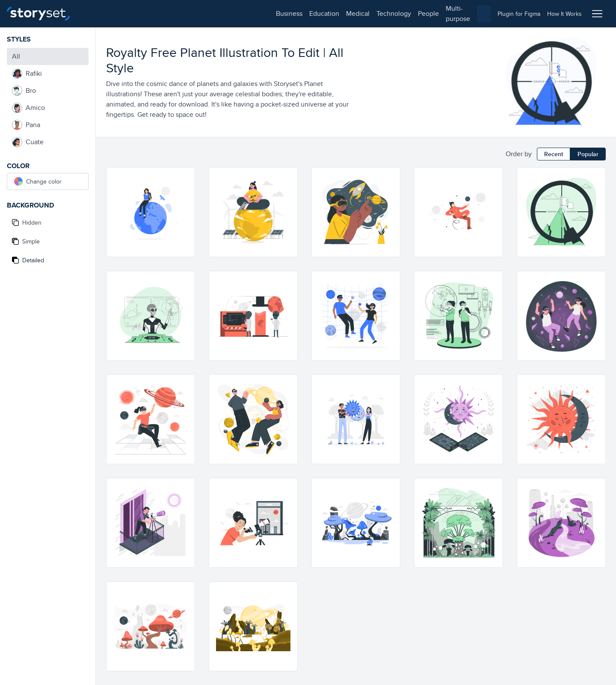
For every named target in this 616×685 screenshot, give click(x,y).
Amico (28, 108)
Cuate (28, 142)
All (16, 56)
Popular (588, 154)
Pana (26, 125)
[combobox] (396, 14)
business (97, 13)
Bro (24, 91)
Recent (554, 154)
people (236, 13)
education (132, 13)
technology (201, 13)
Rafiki (27, 74)
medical (165, 13)
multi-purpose (274, 13)
